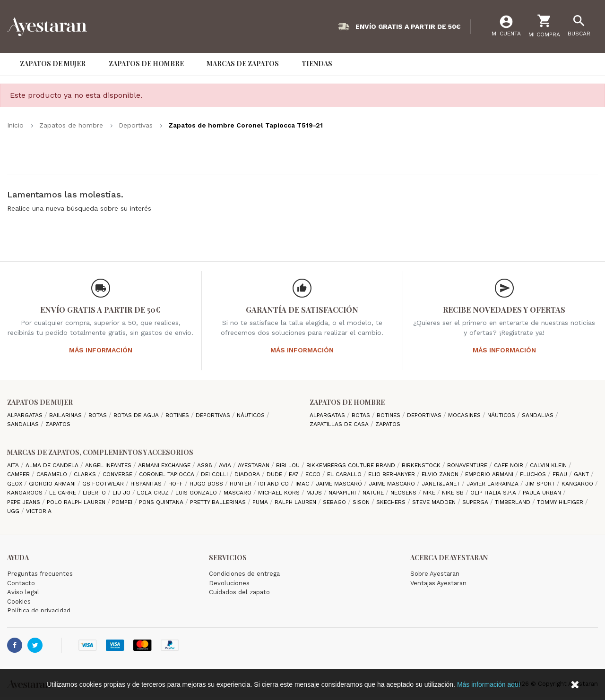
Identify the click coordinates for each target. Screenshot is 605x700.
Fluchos (534, 474)
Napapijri (343, 493)
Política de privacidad (39, 610)
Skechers (392, 502)
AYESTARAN (255, 465)
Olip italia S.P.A (494, 493)
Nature (374, 493)
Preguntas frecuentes (40, 574)
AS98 (206, 465)
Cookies (19, 602)
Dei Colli (215, 474)
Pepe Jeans (25, 502)
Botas (99, 415)
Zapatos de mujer (40, 402)
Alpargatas (26, 415)
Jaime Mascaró (340, 484)
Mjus (315, 493)
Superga (476, 502)
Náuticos (252, 415)
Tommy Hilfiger (561, 502)
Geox (16, 484)
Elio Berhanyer (393, 474)
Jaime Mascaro (393, 484)
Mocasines (465, 415)
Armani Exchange (165, 465)
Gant (582, 474)
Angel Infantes (109, 465)
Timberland (514, 502)
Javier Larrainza (493, 484)
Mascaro (238, 493)
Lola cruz (154, 493)
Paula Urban (543, 493)
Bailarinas (66, 415)
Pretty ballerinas (219, 502)
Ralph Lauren (296, 502)
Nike (430, 493)
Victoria (39, 511)
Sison (362, 502)
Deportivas (214, 415)
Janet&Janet (442, 484)
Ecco (314, 474)
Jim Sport (541, 484)
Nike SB (454, 493)
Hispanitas (147, 484)
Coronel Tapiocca (168, 474)
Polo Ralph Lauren (77, 502)
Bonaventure (468, 465)
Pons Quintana (162, 502)
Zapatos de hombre (347, 402)
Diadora (248, 474)
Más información (101, 350)
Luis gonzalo (197, 493)
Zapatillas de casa (340, 424)
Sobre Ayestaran (435, 574)
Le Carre (64, 493)
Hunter (242, 484)
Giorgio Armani (53, 484)
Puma (261, 502)
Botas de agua (137, 415)
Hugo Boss (207, 484)
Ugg (14, 511)
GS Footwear (104, 484)
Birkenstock (422, 465)
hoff (177, 484)
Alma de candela (53, 465)
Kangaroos (26, 493)
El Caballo (345, 474)
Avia (226, 465)
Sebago (335, 502)
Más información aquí (489, 684)
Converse (118, 474)
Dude (275, 474)
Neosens (404, 493)
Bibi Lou (289, 465)
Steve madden (435, 502)
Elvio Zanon (441, 474)
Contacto (21, 583)
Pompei (123, 502)
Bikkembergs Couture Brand (352, 465)
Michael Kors (280, 493)
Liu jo (122, 493)
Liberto (95, 493)
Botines (178, 415)
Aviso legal (23, 592)
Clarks (86, 474)
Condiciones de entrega (244, 574)
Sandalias (24, 424)
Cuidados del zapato (239, 592)
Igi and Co (274, 484)
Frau (561, 474)
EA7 (295, 474)
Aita (14, 465)
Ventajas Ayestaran (438, 583)
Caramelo (53, 474)
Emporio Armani (490, 474)
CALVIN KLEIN (549, 465)
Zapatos (58, 424)
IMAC (303, 484)
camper (19, 474)
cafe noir (510, 465)
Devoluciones (229, 583)
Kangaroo (578, 484)
